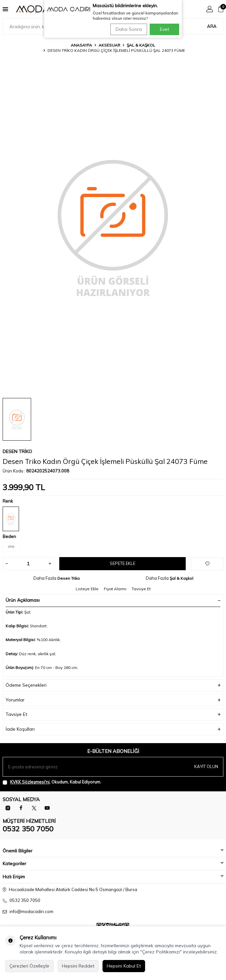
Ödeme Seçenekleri (113, 685)
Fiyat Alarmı (115, 589)
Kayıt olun (206, 766)
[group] (113, 227)
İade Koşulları (113, 729)
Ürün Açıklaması (113, 600)
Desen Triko (17, 451)
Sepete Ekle (122, 563)
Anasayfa (81, 45)
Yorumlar (113, 700)
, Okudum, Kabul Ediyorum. (52, 782)
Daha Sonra (129, 29)
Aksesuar (109, 45)
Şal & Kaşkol (141, 45)
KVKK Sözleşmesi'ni (30, 782)
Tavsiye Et (141, 589)
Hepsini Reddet (78, 966)
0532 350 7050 (28, 829)
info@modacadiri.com (31, 911)
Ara (212, 26)
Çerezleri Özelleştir (29, 966)
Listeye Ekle (87, 589)
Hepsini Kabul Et (124, 966)
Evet (164, 29)
